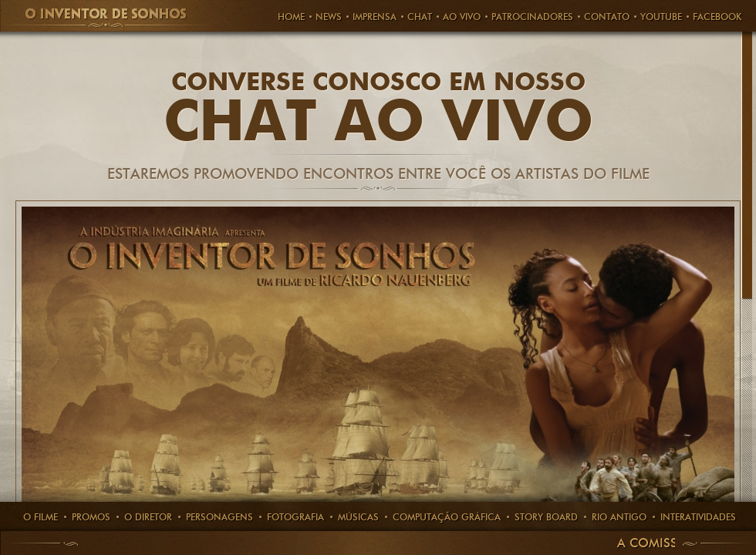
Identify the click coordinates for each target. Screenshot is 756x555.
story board (546, 517)
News (329, 17)
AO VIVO (462, 17)
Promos (91, 517)
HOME (291, 17)
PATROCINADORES (532, 17)
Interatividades (698, 517)
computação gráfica (447, 517)
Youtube (661, 17)
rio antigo (619, 517)
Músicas (358, 517)
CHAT (420, 17)
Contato (607, 17)
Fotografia (295, 517)
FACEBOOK (717, 17)
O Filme (40, 517)
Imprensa (375, 17)
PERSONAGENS (219, 517)
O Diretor (148, 517)
